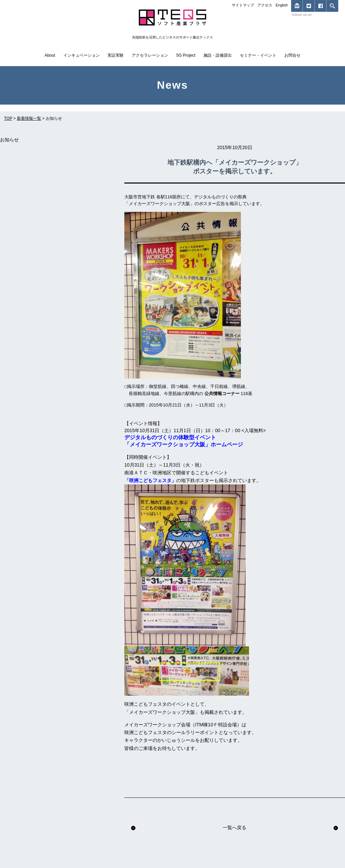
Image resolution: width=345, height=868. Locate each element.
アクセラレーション (150, 55)
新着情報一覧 (29, 118)
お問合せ (292, 55)
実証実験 (116, 55)
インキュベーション (82, 55)
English (282, 5)
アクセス (265, 5)
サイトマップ (243, 5)
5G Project (186, 55)
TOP (8, 118)
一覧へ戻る (234, 828)
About (50, 55)
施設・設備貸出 (218, 55)
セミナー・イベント (258, 55)
